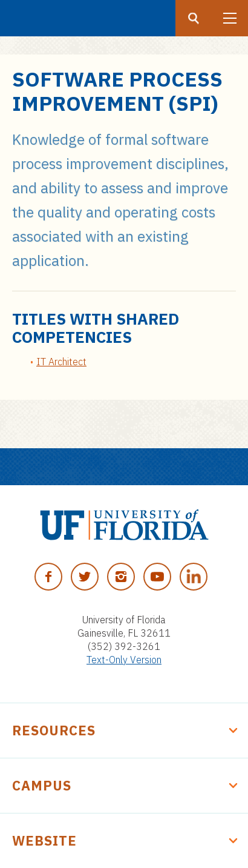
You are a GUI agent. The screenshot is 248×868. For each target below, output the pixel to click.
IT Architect (61, 362)
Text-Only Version (124, 660)
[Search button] (194, 18)
